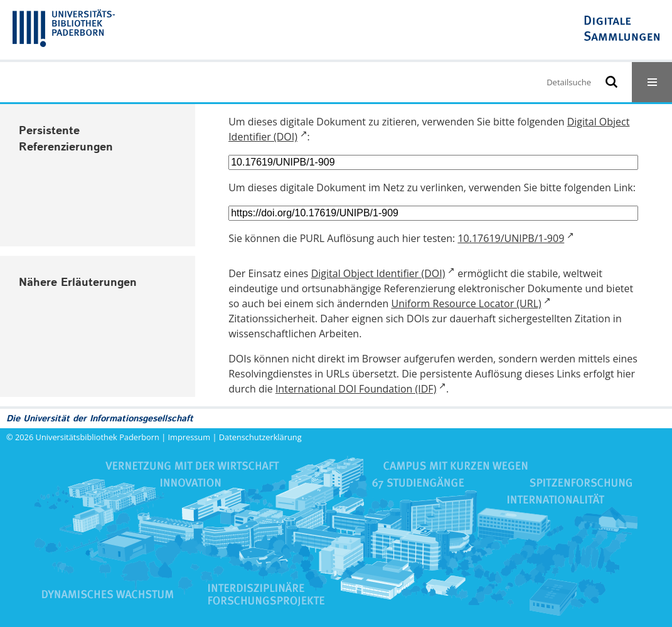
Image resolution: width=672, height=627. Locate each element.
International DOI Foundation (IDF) (356, 389)
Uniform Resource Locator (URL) (467, 303)
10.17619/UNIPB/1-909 (511, 238)
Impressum (189, 437)
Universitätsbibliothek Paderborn (98, 437)
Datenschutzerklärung (260, 437)
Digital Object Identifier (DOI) (378, 273)
